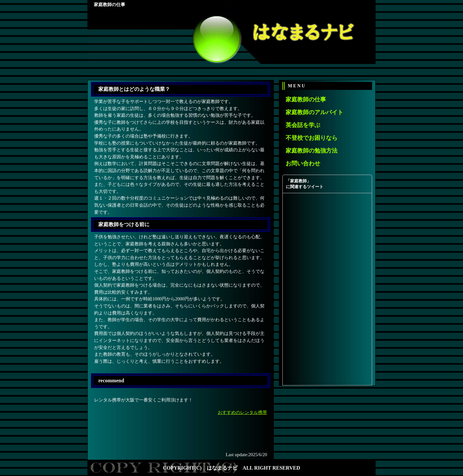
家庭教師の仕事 (306, 99)
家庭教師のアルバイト (314, 112)
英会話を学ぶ (303, 125)
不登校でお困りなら (312, 138)
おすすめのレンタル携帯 (242, 412)
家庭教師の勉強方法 (312, 151)
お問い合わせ (303, 163)
